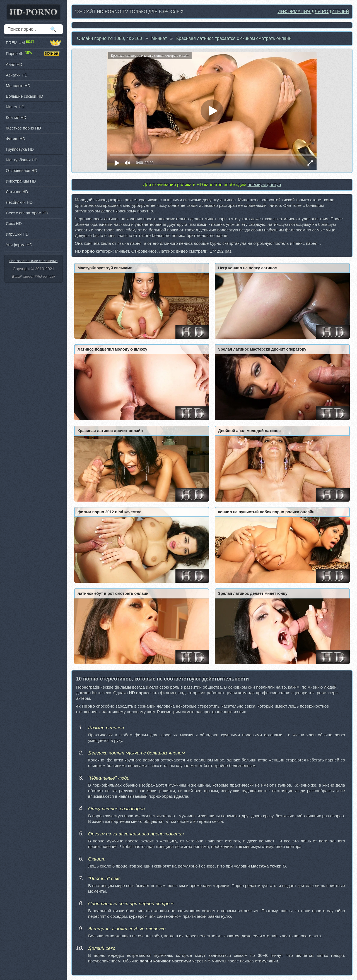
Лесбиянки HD (19, 202)
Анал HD (14, 64)
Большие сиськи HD (25, 96)
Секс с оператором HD (27, 213)
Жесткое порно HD (23, 128)
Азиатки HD (17, 75)
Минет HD (15, 107)
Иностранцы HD (21, 181)
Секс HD (14, 224)
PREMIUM (33, 43)
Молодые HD (18, 86)
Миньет (159, 38)
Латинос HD (17, 192)
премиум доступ (264, 185)
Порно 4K (33, 54)
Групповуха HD (20, 149)
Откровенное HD (21, 171)
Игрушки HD (17, 234)
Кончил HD (16, 118)
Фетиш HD (15, 139)
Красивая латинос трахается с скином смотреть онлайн (234, 38)
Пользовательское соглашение (34, 261)
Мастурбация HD (22, 160)
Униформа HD (19, 245)
